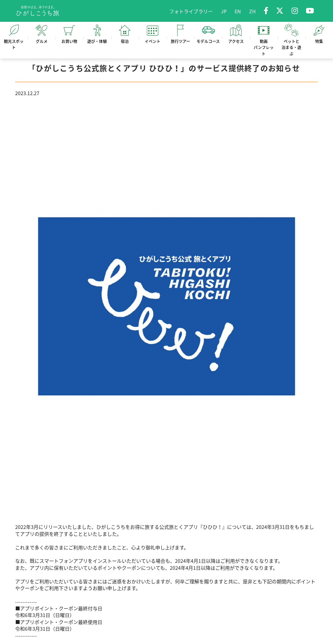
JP (224, 11)
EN (238, 11)
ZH (252, 11)
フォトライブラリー (191, 11)
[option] (166, 310)
